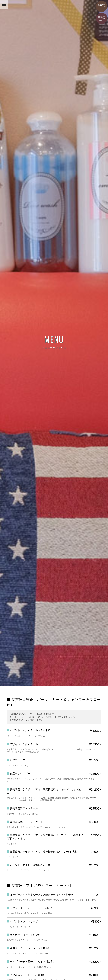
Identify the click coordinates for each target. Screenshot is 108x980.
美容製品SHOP (102, 17)
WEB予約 (102, 4)
